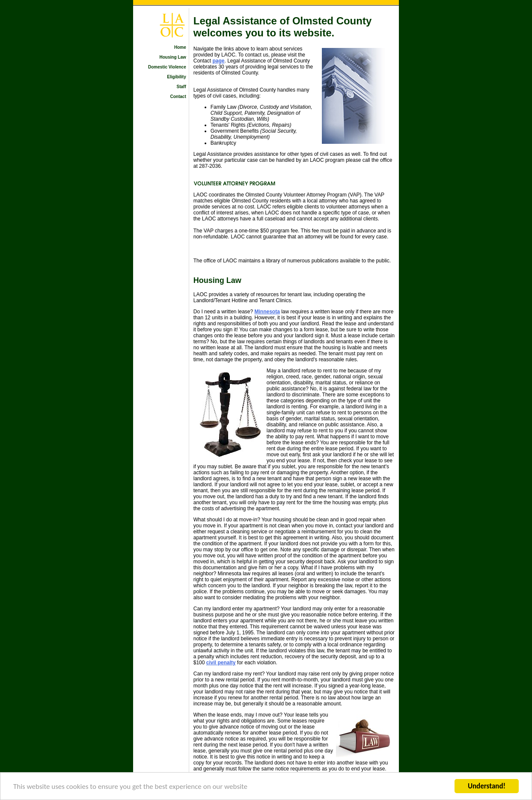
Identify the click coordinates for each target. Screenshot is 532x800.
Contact (178, 97)
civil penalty (221, 663)
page (218, 61)
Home (180, 47)
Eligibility (176, 77)
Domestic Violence (167, 67)
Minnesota (267, 312)
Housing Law (173, 57)
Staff (181, 87)
